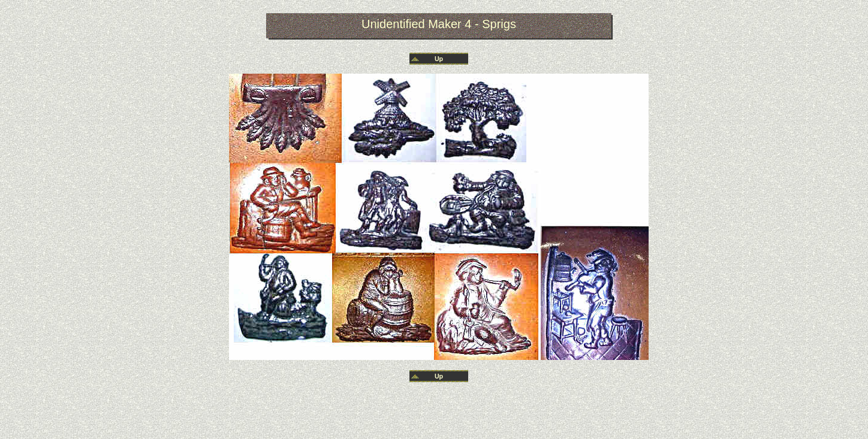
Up (439, 59)
